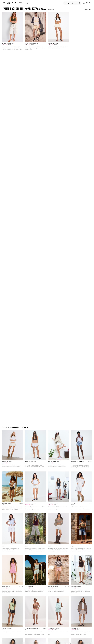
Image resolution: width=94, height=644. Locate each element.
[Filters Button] (88, 9)
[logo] (18, 3)
